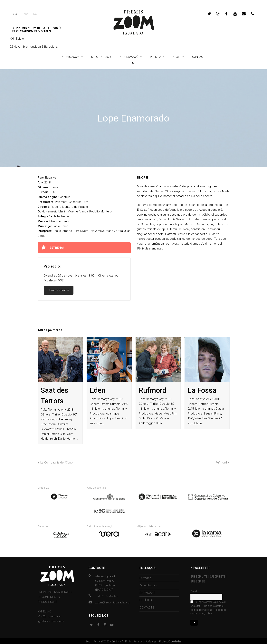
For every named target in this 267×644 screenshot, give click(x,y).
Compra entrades (59, 290)
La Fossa (202, 390)
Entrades (145, 577)
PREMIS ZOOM (70, 57)
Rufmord (153, 390)
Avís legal (152, 641)
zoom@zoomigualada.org (112, 602)
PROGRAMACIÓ (129, 57)
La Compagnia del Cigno (55, 463)
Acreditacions (149, 585)
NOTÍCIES (146, 600)
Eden (98, 390)
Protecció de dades (170, 641)
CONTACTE (199, 57)
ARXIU (177, 57)
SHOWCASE (147, 592)
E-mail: (194, 591)
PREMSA (156, 57)
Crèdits (116, 641)
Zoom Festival (94, 641)
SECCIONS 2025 (101, 57)
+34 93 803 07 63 (106, 595)
